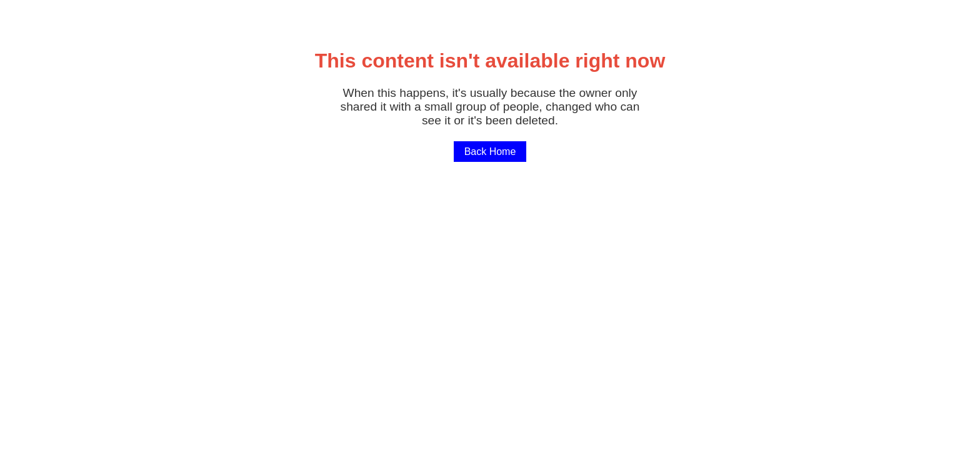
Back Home (490, 152)
